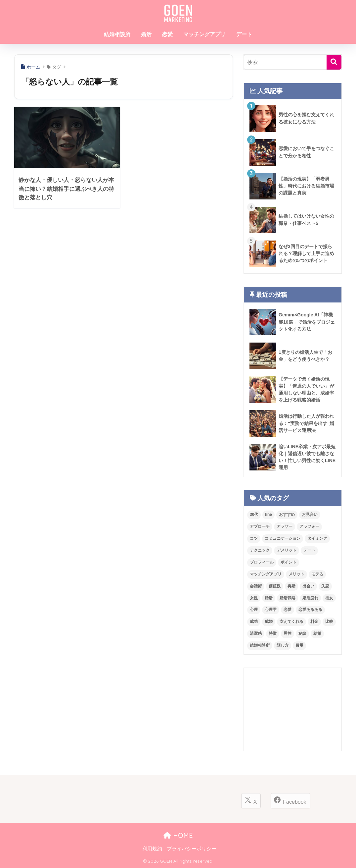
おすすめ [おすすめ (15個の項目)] (287, 515)
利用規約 (152, 849)
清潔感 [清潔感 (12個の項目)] (256, 633)
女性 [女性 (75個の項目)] (254, 598)
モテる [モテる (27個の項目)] (317, 574)
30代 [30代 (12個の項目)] (254, 515)
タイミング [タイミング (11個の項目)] (317, 538)
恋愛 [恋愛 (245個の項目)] (288, 610)
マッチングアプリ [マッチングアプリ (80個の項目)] (266, 574)
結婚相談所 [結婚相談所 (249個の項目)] (260, 645)
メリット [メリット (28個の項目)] (296, 574)
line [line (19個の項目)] (268, 515)
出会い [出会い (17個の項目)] (308, 586)
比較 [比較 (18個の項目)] (329, 622)
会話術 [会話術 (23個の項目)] (256, 586)
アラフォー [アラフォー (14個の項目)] (309, 526)
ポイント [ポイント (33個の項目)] (289, 562)
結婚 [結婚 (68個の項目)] (317, 633)
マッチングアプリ (204, 34)
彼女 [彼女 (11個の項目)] (329, 598)
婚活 (146, 34)
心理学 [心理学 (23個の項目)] (271, 610)
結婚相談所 (117, 34)
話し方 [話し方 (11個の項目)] (283, 645)
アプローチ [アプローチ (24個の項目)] (260, 526)
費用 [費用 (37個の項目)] (299, 645)
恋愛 (167, 34)
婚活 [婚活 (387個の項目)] (269, 598)
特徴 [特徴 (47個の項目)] (273, 633)
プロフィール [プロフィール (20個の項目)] (262, 562)
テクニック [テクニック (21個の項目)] (260, 550)
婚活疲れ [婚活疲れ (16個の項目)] (310, 598)
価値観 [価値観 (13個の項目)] (275, 586)
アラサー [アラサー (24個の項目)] (285, 526)
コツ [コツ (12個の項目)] (254, 538)
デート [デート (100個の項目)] (309, 550)
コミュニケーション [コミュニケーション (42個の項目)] (283, 538)
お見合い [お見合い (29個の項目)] (310, 515)
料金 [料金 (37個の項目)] (314, 622)
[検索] (334, 62)
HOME (178, 835)
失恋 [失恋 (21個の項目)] (325, 586)
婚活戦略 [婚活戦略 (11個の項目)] (288, 598)
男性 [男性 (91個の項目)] (288, 633)
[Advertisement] (293, 709)
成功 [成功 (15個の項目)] (254, 622)
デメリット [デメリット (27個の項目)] (287, 550)
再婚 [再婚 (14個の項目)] (291, 586)
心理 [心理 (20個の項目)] (254, 610)
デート (244, 34)
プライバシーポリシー (192, 849)
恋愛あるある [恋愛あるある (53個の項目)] (310, 610)
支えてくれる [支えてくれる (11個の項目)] (291, 622)
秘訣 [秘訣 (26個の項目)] (302, 633)
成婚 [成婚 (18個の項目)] (269, 622)
